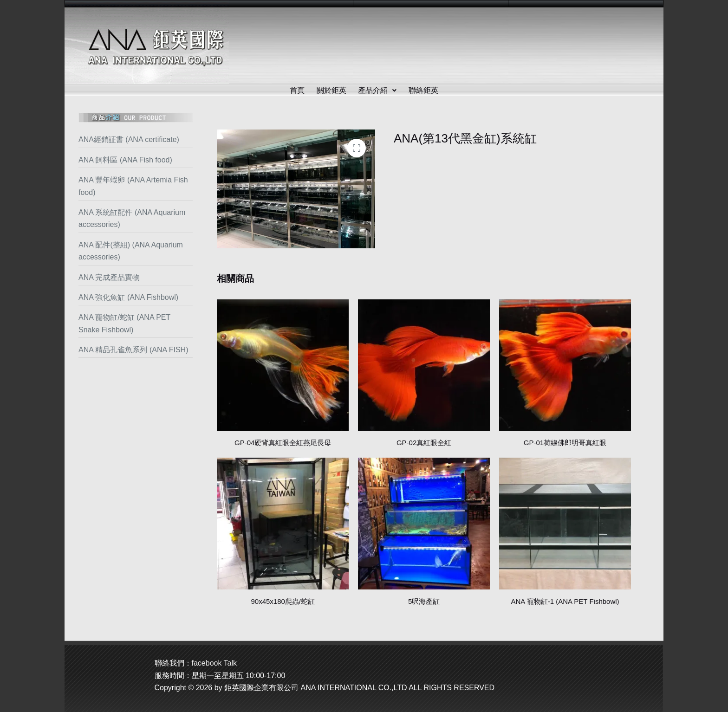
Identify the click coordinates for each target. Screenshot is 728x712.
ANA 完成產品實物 (109, 277)
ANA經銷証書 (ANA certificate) (129, 139)
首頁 (297, 90)
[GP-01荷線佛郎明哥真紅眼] (565, 365)
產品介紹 (378, 90)
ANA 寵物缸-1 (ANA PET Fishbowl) (565, 601)
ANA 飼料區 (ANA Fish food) (125, 160)
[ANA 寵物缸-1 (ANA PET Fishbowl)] (565, 524)
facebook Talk (214, 663)
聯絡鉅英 (424, 90)
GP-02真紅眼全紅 (424, 443)
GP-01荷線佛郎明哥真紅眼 (565, 443)
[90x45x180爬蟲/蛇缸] (283, 524)
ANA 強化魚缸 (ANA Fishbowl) (128, 297)
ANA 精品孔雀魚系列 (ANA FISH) (133, 350)
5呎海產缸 (424, 601)
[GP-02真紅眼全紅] (424, 365)
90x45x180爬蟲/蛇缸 (283, 601)
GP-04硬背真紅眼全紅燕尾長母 (283, 443)
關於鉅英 (331, 90)
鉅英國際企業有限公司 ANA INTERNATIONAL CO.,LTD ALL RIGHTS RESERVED (359, 688)
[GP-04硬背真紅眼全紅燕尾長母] (283, 365)
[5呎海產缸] (424, 524)
